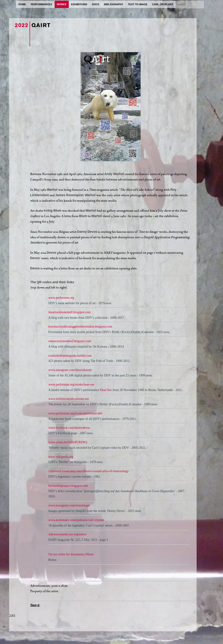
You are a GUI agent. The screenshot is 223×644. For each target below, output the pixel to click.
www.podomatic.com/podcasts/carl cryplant (76, 520)
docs (96, 4)
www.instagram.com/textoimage (69, 505)
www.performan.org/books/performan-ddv (76, 413)
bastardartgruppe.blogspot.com (68, 486)
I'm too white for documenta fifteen (71, 554)
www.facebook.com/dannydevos (69, 428)
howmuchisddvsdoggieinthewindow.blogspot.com (80, 327)
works (62, 4)
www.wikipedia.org (61, 457)
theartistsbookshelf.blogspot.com (70, 312)
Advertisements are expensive (68, 534)
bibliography (114, 4)
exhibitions (79, 4)
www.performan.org (61, 298)
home (22, 4)
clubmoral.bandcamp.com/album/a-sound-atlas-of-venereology (89, 471)
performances (41, 4)
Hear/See (106, 390)
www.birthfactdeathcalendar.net (69, 399)
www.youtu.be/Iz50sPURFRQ (68, 442)
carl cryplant (163, 4)
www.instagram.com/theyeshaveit (70, 370)
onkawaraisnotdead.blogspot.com (70, 341)
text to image (138, 4)
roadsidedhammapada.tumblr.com (70, 356)
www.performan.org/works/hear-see (71, 385)
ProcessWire (130, 638)
